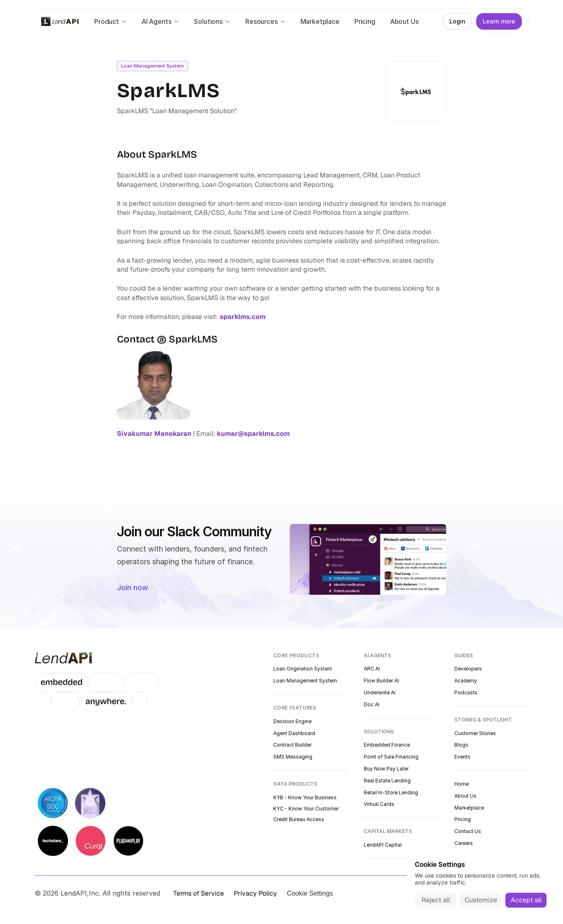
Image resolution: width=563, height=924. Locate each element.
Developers (468, 669)
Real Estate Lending (387, 781)
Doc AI (372, 704)
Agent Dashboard (294, 733)
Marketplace (469, 808)
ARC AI (372, 669)
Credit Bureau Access (299, 819)
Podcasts (466, 692)
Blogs (461, 745)
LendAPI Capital (383, 845)
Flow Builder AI (381, 681)
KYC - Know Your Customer (306, 809)
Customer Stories (475, 733)
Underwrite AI (380, 692)
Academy (466, 681)
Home (462, 784)
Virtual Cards (379, 804)
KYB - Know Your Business (305, 797)
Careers (464, 843)
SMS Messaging (293, 757)
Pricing (463, 819)
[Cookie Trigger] (310, 894)
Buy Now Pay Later (386, 769)
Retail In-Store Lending (391, 792)
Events (462, 757)
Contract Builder (292, 745)
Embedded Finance (387, 745)
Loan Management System (305, 681)
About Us (465, 796)
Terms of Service (199, 893)
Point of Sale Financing (391, 757)
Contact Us (468, 831)
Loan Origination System (303, 669)
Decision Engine (292, 721)
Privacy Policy (255, 893)
